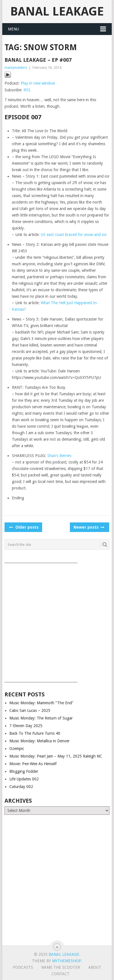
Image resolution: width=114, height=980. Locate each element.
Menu (13, 29)
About (95, 967)
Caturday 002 (21, 787)
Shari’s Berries (59, 456)
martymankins (16, 68)
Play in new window (38, 83)
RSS (27, 90)
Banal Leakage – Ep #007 (38, 60)
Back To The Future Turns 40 (35, 733)
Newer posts (89, 527)
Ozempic (17, 749)
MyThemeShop (66, 961)
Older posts (23, 527)
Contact (61, 974)
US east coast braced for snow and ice (74, 235)
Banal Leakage (57, 11)
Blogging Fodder (24, 771)
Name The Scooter (61, 967)
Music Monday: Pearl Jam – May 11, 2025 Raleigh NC (56, 756)
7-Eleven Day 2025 (26, 726)
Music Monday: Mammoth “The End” (41, 703)
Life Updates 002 (24, 779)
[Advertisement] (57, 621)
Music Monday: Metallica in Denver (39, 741)
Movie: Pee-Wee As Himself (33, 764)
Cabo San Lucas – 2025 (30, 710)
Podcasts (23, 967)
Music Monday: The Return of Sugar (41, 718)
